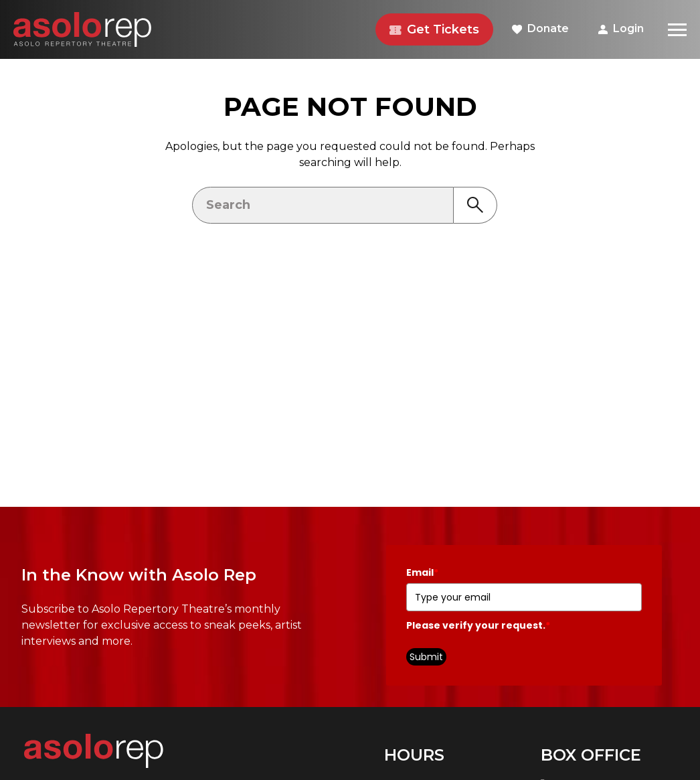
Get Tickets (434, 29)
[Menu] (677, 29)
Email (422, 572)
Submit (426, 657)
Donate (540, 28)
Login (621, 28)
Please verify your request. (478, 625)
